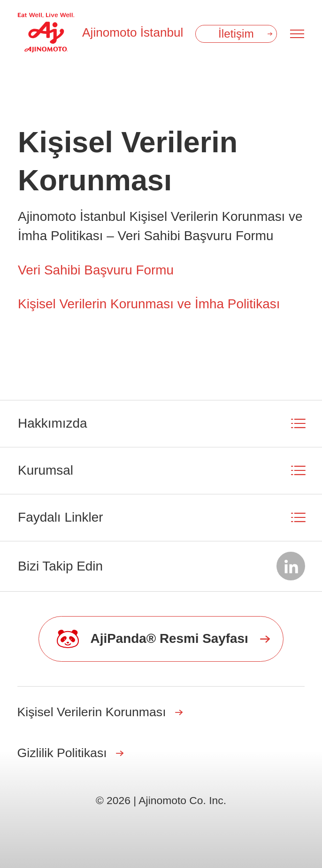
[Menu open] (297, 34)
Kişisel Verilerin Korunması (92, 712)
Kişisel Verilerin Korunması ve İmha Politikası (149, 304)
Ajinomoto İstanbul (133, 32)
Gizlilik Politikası (62, 753)
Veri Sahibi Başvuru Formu (96, 270)
